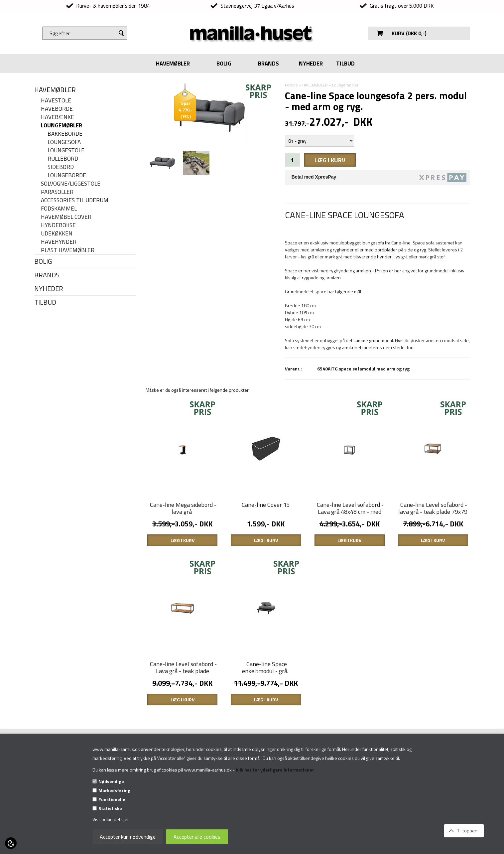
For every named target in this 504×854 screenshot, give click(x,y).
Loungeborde (67, 175)
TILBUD (345, 64)
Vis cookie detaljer (111, 819)
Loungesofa (64, 142)
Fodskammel (59, 209)
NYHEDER (311, 64)
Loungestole (66, 150)
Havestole (56, 101)
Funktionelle (112, 799)
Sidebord (61, 167)
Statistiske (110, 808)
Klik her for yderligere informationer (275, 770)
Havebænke (58, 117)
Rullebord (63, 159)
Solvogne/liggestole (71, 184)
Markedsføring (114, 790)
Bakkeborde (65, 134)
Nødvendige (111, 781)
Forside (291, 85)
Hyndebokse (58, 225)
